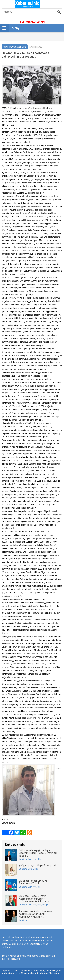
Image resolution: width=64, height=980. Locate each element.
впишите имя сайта (27, 4)
